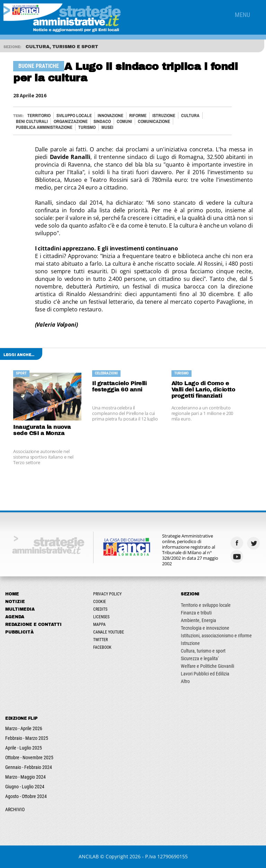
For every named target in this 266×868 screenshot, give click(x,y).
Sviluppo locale (74, 116)
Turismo (87, 127)
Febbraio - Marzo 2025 (27, 738)
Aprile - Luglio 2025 (24, 748)
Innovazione (110, 116)
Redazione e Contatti (33, 625)
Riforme (138, 116)
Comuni (124, 121)
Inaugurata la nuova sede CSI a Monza (42, 430)
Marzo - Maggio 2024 (25, 777)
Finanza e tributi (196, 613)
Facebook (102, 647)
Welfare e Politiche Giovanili (207, 666)
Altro (185, 681)
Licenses (101, 617)
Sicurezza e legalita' (200, 658)
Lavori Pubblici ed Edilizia (205, 674)
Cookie (100, 602)
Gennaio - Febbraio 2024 (29, 767)
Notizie (15, 602)
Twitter (100, 640)
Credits (100, 609)
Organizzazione (71, 121)
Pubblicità (19, 632)
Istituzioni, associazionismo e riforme (216, 636)
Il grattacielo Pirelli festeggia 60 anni (119, 386)
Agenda (15, 617)
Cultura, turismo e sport (203, 651)
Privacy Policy (107, 594)
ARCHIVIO (15, 809)
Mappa (99, 625)
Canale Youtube (109, 632)
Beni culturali (32, 121)
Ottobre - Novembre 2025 (29, 758)
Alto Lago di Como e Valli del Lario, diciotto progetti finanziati (203, 389)
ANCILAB (89, 856)
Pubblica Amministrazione (44, 127)
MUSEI (107, 127)
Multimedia (20, 609)
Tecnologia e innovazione (205, 628)
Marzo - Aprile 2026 (24, 728)
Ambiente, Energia (198, 620)
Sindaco (102, 121)
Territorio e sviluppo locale (206, 605)
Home (12, 594)
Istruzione (164, 116)
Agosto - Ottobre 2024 (26, 796)
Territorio (39, 116)
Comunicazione (154, 121)
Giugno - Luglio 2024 (25, 787)
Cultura (190, 116)
